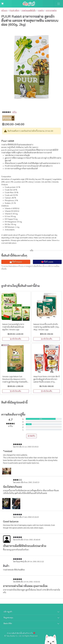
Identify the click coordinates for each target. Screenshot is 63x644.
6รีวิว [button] (14, 112)
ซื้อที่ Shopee (16, 262)
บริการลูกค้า (8, 612)
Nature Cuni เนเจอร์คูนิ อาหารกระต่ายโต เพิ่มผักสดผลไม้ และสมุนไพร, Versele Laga (13, 327)
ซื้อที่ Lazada (47, 262)
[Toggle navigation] (59, 4)
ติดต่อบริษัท (8, 624)
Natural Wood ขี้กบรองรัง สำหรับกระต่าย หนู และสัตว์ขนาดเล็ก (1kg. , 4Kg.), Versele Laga (47, 327)
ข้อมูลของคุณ (8, 618)
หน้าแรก (4, 11)
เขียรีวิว (31, 436)
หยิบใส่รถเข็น (16, 339)
